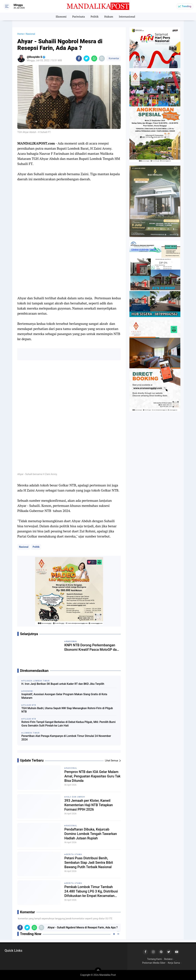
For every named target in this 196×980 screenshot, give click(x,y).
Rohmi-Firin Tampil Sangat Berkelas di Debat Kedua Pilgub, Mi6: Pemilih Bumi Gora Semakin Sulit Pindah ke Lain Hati (68, 724)
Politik (95, 17)
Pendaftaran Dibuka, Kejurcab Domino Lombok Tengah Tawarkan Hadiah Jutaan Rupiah (91, 834)
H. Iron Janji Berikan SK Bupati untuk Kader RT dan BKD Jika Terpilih (63, 684)
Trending (186, 6)
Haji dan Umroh (76, 797)
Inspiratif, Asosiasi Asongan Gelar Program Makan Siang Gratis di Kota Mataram (64, 696)
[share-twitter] (87, 58)
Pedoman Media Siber (154, 963)
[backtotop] (98, 971)
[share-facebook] (79, 58)
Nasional (24, 547)
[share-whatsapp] (94, 58)
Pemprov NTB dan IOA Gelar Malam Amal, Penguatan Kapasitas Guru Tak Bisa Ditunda (92, 776)
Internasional (127, 17)
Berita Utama (74, 854)
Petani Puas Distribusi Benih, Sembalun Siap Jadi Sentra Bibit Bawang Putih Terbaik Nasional (89, 863)
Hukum (109, 17)
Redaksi (168, 959)
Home (21, 34)
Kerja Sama (174, 963)
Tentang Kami (154, 959)
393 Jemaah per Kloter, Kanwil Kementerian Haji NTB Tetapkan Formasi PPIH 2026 (89, 805)
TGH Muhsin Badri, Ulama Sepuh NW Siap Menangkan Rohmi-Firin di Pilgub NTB (67, 710)
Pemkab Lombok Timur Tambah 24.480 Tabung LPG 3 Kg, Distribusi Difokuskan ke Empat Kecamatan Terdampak (91, 891)
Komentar (114, 58)
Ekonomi (61, 17)
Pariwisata (78, 17)
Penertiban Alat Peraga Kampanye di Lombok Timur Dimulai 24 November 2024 (66, 738)
